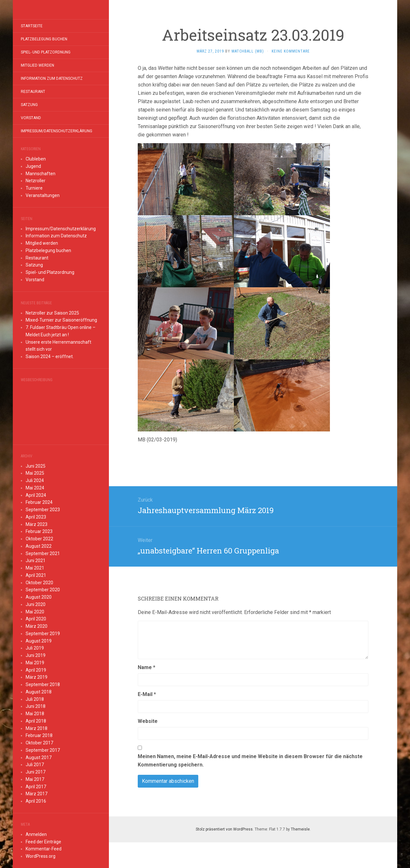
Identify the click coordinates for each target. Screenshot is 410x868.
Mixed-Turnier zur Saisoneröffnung (61, 320)
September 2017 (43, 750)
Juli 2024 (35, 480)
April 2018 (36, 721)
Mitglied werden (37, 65)
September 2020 (43, 590)
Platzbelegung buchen (44, 39)
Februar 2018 (39, 735)
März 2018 (37, 728)
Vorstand (31, 118)
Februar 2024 (39, 502)
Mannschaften (41, 174)
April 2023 (36, 517)
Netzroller (36, 181)
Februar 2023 (39, 531)
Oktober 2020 (39, 583)
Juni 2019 (36, 655)
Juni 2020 (36, 604)
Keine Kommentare (291, 51)
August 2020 (39, 597)
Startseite (32, 26)
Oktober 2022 (39, 539)
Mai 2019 (35, 663)
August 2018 (39, 692)
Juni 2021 (36, 561)
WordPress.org (41, 856)
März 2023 (37, 524)
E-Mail (147, 694)
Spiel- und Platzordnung (46, 52)
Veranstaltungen (43, 195)
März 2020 (37, 626)
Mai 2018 (35, 714)
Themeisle (300, 829)
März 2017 (37, 794)
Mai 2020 (35, 612)
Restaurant (33, 92)
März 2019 (37, 677)
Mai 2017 (35, 779)
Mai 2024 (35, 488)
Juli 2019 (35, 648)
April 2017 (36, 787)
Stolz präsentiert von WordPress (224, 829)
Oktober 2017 (39, 743)
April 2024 (36, 495)
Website (148, 721)
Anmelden (36, 834)
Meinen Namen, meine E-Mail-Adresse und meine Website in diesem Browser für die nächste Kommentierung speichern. (250, 761)
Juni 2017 (36, 772)
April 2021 (36, 575)
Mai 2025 (35, 473)
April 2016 (36, 801)
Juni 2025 (36, 466)
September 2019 (43, 634)
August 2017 (39, 757)
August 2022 (39, 546)
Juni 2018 (36, 706)
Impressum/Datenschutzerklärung (57, 131)
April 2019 (36, 670)
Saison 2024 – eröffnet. (50, 356)
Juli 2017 (35, 765)
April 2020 (36, 619)
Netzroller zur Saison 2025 (52, 313)
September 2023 (43, 510)
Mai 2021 (35, 568)
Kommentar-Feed (44, 849)
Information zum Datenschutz (52, 78)
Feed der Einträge (43, 842)
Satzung (29, 105)
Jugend (33, 166)
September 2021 (43, 553)
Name (147, 667)
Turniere (34, 188)
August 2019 (39, 641)
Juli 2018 (35, 699)
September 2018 (43, 684)
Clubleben (36, 159)
